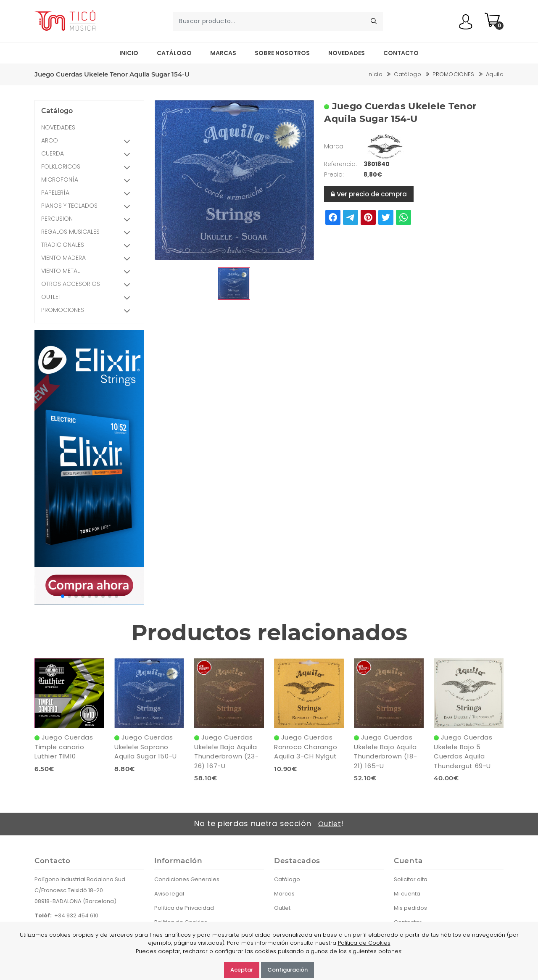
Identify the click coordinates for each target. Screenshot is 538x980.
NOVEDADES (58, 127)
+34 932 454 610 (76, 915)
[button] (63, 596)
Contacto (401, 53)
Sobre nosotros (282, 53)
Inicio (129, 53)
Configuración (287, 970)
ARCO (88, 141)
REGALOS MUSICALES (88, 233)
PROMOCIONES (454, 74)
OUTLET (88, 298)
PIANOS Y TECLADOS (88, 207)
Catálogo (174, 53)
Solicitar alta (411, 879)
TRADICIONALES (88, 246)
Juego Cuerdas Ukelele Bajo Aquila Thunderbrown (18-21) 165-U (385, 752)
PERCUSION (88, 220)
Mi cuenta (407, 894)
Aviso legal (169, 894)
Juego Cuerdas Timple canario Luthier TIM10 (64, 747)
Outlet (330, 824)
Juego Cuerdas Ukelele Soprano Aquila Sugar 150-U (146, 747)
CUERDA (88, 155)
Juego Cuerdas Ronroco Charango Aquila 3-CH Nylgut (306, 747)
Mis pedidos (410, 908)
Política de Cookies (364, 943)
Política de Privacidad (184, 908)
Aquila (495, 74)
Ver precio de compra (369, 194)
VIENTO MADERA (88, 259)
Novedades (347, 53)
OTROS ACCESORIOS (88, 285)
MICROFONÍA (88, 181)
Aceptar (242, 970)
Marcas (223, 53)
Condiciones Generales (187, 879)
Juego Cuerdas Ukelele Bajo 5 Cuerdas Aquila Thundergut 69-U (463, 752)
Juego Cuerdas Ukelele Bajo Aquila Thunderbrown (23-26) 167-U (226, 752)
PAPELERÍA (88, 194)
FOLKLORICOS (88, 168)
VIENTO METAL (88, 272)
